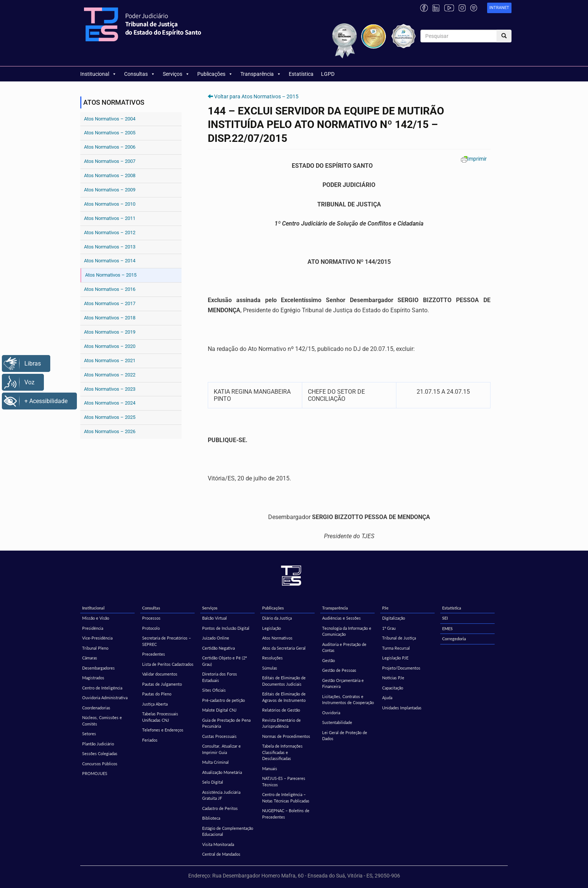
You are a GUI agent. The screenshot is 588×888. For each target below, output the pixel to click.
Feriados (150, 740)
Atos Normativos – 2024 (110, 403)
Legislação (271, 628)
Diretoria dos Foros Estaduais (220, 677)
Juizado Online (216, 638)
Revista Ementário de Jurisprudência (281, 723)
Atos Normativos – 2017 (110, 303)
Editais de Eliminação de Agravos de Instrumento (284, 697)
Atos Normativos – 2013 (110, 247)
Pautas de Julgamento (162, 684)
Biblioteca (211, 818)
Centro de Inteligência (102, 688)
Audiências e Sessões (341, 618)
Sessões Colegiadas (100, 753)
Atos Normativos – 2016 (110, 289)
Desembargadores (98, 668)
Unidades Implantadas (402, 708)
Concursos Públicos (100, 764)
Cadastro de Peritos (220, 808)
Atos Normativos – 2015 (111, 275)
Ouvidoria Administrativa (105, 698)
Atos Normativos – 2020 (110, 346)
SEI (445, 618)
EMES (447, 628)
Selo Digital (213, 782)
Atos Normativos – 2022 (110, 375)
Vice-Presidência (97, 638)
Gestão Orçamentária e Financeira (343, 683)
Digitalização (394, 618)
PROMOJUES (95, 773)
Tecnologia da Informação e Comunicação (347, 631)
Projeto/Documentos (401, 668)
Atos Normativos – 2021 (110, 360)
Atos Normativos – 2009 (110, 190)
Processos (151, 618)
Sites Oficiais (214, 690)
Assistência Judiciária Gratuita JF (221, 795)
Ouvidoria (331, 713)
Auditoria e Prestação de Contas (344, 647)
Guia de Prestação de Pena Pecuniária (226, 723)
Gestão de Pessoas (339, 670)
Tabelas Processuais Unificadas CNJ (160, 717)
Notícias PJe (393, 678)
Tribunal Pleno (95, 648)
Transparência (261, 74)
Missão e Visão (96, 618)
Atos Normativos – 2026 (110, 431)
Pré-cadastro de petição (223, 700)
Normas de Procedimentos (286, 736)
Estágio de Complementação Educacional (228, 831)
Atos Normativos (277, 638)
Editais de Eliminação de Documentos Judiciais (284, 681)
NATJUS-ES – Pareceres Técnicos (284, 781)
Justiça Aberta (155, 704)
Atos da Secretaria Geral (284, 648)
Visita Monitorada (218, 844)
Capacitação (393, 688)
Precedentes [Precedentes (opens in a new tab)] (154, 654)
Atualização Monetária (222, 772)
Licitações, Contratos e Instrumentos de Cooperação (348, 700)
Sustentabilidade (337, 722)
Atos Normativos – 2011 (110, 218)
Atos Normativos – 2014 (110, 261)
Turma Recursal (396, 648)
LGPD (328, 74)
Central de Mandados (221, 854)
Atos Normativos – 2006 (110, 147)
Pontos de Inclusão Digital (226, 628)
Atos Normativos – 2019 (110, 332)
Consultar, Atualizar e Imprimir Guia (221, 749)
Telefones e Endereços (163, 730)
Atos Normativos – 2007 (110, 161)
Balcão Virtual (214, 618)
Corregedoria (454, 639)
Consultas (140, 74)
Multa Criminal (215, 762)
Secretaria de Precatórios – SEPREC (166, 641)
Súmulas (270, 668)
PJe (385, 608)
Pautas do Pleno (157, 694)
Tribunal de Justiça (399, 638)
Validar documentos (160, 674)
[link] (499, 8)
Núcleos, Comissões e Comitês (102, 721)
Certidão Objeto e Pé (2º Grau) (224, 661)
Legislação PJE (395, 658)
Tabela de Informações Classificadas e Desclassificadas (282, 752)
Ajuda (387, 698)
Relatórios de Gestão (281, 710)
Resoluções (272, 658)
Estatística (301, 74)
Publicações (215, 74)
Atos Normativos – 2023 (110, 389)
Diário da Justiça (277, 618)
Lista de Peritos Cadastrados (168, 664)
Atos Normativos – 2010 (110, 204)
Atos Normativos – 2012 (110, 233)
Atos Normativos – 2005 (110, 133)
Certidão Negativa (218, 648)
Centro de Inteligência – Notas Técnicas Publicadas (286, 798)
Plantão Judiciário (98, 744)
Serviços (176, 74)
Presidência (93, 628)
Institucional (98, 74)
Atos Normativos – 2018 (110, 318)
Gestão (328, 660)
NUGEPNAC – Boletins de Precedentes (286, 814)
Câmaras (90, 658)
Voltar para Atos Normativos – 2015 (256, 96)
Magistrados (93, 678)
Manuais (270, 768)
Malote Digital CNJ (219, 710)
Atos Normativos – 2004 (110, 119)
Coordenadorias (96, 708)
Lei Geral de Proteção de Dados (345, 736)
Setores (89, 734)
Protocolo (151, 628)
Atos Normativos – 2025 (110, 417)
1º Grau (389, 628)
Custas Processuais (219, 736)
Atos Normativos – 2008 (110, 175)
